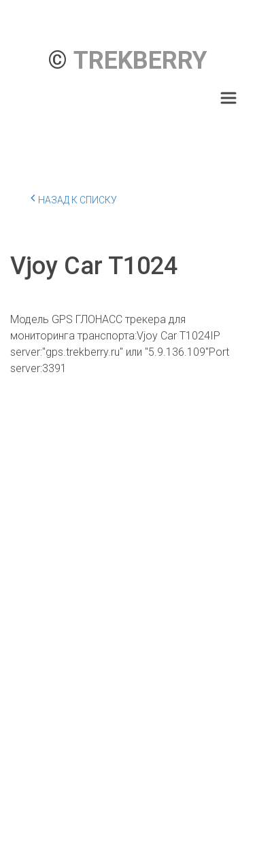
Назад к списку (74, 198)
